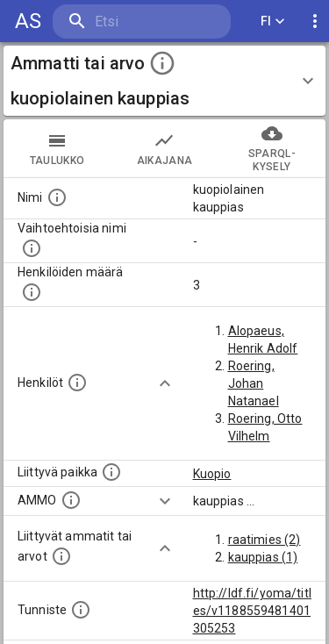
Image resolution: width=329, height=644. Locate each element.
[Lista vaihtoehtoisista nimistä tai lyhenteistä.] (32, 248)
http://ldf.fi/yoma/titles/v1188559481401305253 (252, 611)
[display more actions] (315, 21)
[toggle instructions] (162, 63)
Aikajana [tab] (164, 148)
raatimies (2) (265, 540)
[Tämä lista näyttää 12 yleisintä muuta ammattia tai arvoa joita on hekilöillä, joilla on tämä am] (61, 556)
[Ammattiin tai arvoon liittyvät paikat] (111, 472)
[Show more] (165, 383)
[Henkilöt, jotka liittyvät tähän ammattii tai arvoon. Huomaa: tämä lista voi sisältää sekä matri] (77, 383)
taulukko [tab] (57, 148)
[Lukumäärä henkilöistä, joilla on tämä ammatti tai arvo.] (32, 292)
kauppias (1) (263, 557)
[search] (142, 21)
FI (273, 21)
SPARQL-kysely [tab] (272, 148)
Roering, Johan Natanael (254, 383)
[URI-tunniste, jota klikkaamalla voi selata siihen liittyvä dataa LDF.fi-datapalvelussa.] (81, 610)
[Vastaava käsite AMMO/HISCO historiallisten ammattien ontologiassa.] (71, 500)
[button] (164, 81)
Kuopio (212, 474)
